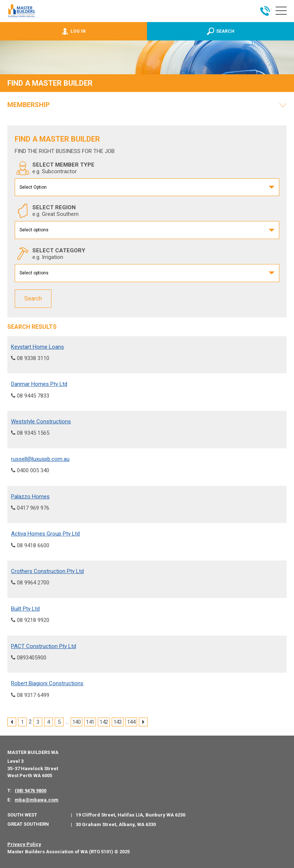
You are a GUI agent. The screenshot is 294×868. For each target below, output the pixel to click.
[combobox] (147, 187)
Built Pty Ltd (25, 608)
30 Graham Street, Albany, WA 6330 (116, 824)
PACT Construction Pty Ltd (44, 646)
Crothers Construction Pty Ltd (47, 571)
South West (22, 814)
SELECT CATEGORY (50, 254)
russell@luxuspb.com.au (40, 459)
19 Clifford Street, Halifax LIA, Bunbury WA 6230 (130, 815)
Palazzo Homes (30, 496)
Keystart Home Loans (37, 346)
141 (90, 722)
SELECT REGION (47, 211)
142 (104, 722)
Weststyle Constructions (41, 421)
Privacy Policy (24, 844)
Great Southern (28, 824)
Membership (28, 105)
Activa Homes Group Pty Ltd (45, 534)
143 (118, 722)
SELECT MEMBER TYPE (55, 168)
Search (33, 298)
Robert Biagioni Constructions (47, 683)
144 (131, 722)
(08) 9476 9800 (31, 790)
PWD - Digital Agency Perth (34, 865)
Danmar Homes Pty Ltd (39, 384)
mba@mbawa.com (37, 799)
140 (76, 722)
